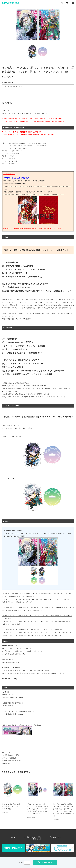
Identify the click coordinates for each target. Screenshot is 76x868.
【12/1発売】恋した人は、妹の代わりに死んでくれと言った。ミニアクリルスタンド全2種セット (32, 630)
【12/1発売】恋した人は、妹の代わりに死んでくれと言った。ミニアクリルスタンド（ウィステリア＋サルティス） (38, 632)
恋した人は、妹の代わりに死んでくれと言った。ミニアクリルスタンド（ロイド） (12, 806)
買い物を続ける (7, 764)
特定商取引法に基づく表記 (10, 755)
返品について (6, 752)
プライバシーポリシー (46, 837)
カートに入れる (45, 862)
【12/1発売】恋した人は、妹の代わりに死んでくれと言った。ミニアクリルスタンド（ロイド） (32, 635)
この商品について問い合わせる (12, 761)
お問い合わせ (60, 837)
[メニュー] (73, 3)
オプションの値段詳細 (9, 758)
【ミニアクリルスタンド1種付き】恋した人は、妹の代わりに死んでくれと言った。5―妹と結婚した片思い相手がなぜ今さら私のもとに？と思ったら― (38, 809)
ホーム (14, 837)
